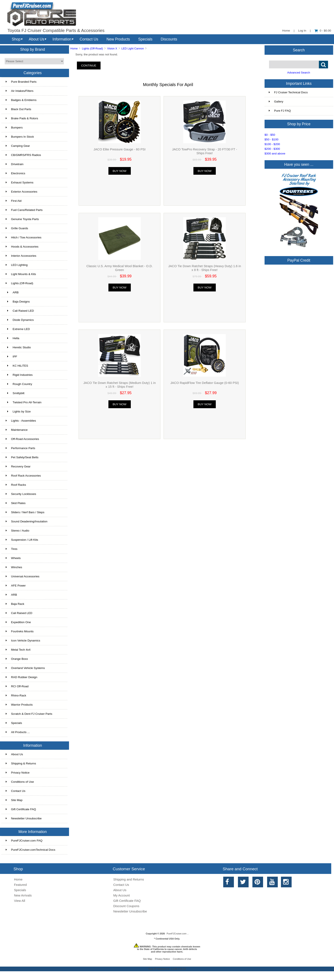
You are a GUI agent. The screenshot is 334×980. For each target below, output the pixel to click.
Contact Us (89, 39)
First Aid (14, 201)
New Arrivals (23, 895)
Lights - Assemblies (21, 421)
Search (299, 50)
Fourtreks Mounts (20, 631)
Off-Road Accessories (22, 439)
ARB (12, 292)
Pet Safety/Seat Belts (22, 457)
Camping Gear (18, 146)
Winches (14, 567)
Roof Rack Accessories (23, 476)
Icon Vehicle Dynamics (23, 641)
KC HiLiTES (17, 366)
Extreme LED (18, 329)
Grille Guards (17, 228)
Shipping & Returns (21, 763)
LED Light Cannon (133, 48)
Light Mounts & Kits (21, 274)
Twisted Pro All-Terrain (24, 402)
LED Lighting (17, 265)
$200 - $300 (272, 149)
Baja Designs (18, 302)
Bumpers (14, 128)
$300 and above (275, 153)
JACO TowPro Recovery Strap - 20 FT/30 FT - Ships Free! (205, 151)
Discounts (169, 39)
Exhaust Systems (20, 182)
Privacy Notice (18, 773)
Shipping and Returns (129, 879)
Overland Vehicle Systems (25, 668)
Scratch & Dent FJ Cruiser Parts (29, 714)
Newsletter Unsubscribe (24, 818)
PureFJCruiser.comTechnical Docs (31, 850)
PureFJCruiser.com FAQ (24, 841)
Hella (13, 338)
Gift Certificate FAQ (21, 809)
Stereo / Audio (17, 531)
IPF (12, 357)
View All (20, 901)
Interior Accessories (21, 256)
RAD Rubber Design (22, 677)
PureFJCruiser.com (176, 934)
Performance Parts (20, 448)
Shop (16, 39)
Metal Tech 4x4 (18, 650)
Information (62, 39)
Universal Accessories (23, 576)
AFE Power (16, 586)
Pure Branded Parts (21, 82)
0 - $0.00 (323, 31)
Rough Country (19, 384)
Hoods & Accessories (22, 247)
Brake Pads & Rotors (22, 118)
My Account (122, 895)
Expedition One (18, 622)
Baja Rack (15, 604)
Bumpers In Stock (20, 137)
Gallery (276, 102)
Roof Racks (16, 485)
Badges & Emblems (21, 100)
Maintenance (17, 430)
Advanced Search (299, 73)
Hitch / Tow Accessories (24, 237)
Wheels (13, 558)
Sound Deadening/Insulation (27, 521)
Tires (12, 549)
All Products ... (18, 732)
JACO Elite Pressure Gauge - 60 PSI (119, 149)
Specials (145, 39)
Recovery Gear (18, 466)
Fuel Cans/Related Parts (24, 210)
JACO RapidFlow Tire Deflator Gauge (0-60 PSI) (205, 383)
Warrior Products (19, 705)
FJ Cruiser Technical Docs (288, 92)
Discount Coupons (126, 906)
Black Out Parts (18, 109)
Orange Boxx (17, 659)
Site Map (14, 800)
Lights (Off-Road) (93, 48)
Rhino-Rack (16, 695)
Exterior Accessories (22, 192)
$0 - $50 (270, 135)
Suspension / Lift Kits (22, 540)
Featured (20, 885)
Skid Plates (16, 503)
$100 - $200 (272, 144)
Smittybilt (15, 393)
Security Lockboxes (21, 494)
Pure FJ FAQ (280, 111)
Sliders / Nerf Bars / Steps (25, 512)
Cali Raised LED (20, 311)
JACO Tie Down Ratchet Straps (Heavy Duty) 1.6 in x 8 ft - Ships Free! (205, 268)
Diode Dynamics (20, 320)
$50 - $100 (271, 139)
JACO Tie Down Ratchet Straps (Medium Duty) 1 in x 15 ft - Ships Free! (119, 385)
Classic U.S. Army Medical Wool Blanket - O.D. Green (119, 268)
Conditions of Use (20, 782)
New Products (118, 39)
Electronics (15, 173)
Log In (302, 31)
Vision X (112, 48)
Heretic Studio (18, 347)
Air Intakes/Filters (20, 91)
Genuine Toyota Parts (22, 219)
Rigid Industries (19, 375)
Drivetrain (15, 164)
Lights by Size (18, 411)
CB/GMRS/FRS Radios (23, 155)
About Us (37, 39)
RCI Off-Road (17, 686)
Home (286, 31)
